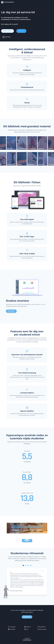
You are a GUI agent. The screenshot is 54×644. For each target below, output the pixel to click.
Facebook (12, 629)
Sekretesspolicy (42, 629)
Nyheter (28, 627)
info (26, 629)
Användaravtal (41, 627)
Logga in (21, 31)
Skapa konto (8, 31)
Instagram (12, 627)
